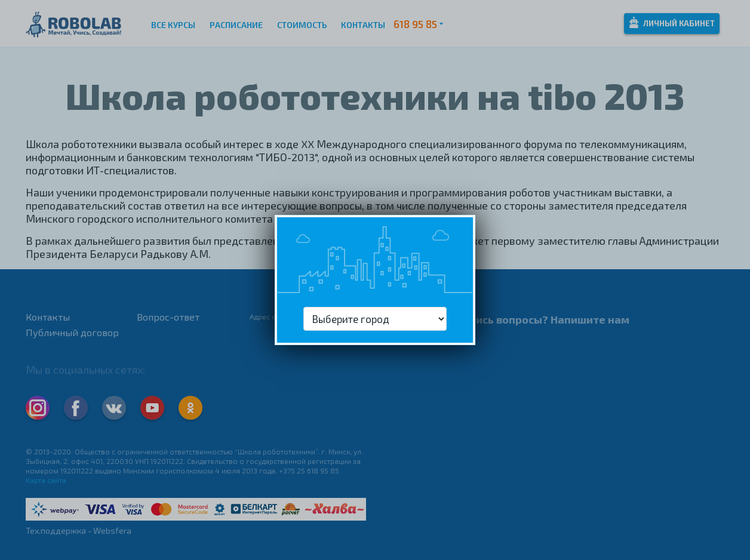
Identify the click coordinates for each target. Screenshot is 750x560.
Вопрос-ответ (168, 317)
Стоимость (302, 25)
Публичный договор (72, 332)
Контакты (363, 25)
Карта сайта (46, 480)
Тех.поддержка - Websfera (79, 530)
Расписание (236, 25)
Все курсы (173, 25)
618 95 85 (415, 24)
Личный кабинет (672, 22)
